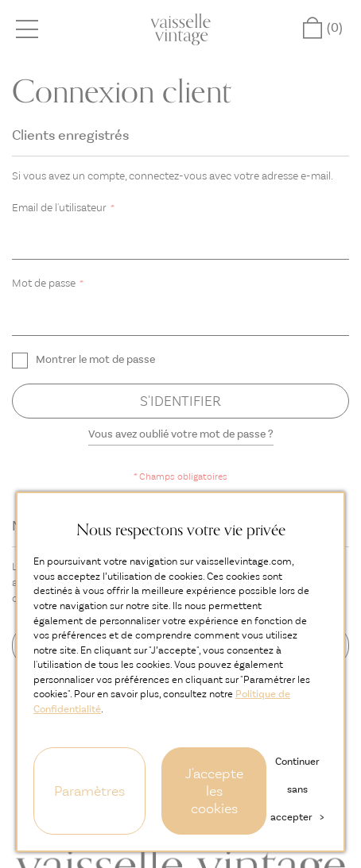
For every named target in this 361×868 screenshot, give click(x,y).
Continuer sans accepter (297, 789)
